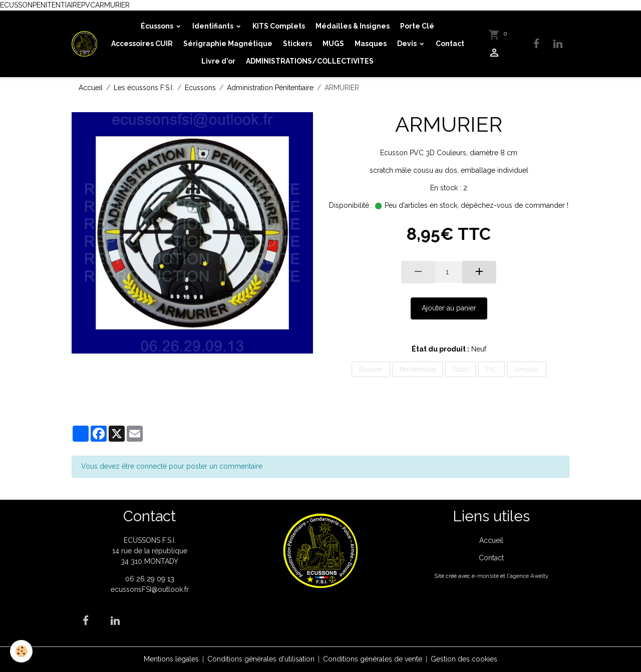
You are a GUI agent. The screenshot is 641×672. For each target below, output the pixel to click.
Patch (461, 369)
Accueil (91, 88)
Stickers (297, 44)
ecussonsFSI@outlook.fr (150, 589)
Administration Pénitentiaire (270, 88)
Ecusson (371, 369)
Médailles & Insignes (353, 26)
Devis (408, 44)
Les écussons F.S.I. (144, 88)
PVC (492, 369)
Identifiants (214, 26)
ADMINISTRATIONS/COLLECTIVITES (310, 61)
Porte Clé (417, 26)
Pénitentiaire (418, 369)
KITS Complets (279, 26)
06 (131, 579)
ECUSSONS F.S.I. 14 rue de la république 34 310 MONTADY (150, 551)
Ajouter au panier (449, 308)
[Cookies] (21, 651)
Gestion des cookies (464, 659)
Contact (450, 44)
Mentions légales (171, 659)
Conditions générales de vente (373, 659)
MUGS (333, 44)
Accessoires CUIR (142, 44)
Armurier (527, 369)
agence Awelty (529, 576)
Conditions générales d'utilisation (261, 659)
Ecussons (200, 88)
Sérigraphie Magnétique (228, 44)
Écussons (158, 26)
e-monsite (485, 576)
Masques (371, 44)
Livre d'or (218, 61)
